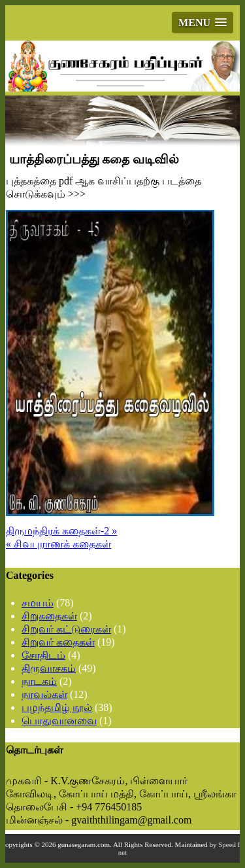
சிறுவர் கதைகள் (58, 642)
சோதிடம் (43, 655)
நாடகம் (39, 681)
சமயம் (38, 603)
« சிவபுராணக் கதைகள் (58, 544)
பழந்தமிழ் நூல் (57, 707)
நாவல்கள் (44, 694)
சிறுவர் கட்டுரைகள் (66, 629)
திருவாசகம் (49, 668)
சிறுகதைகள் (49, 616)
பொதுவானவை (59, 720)
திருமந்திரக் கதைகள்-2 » (61, 531)
